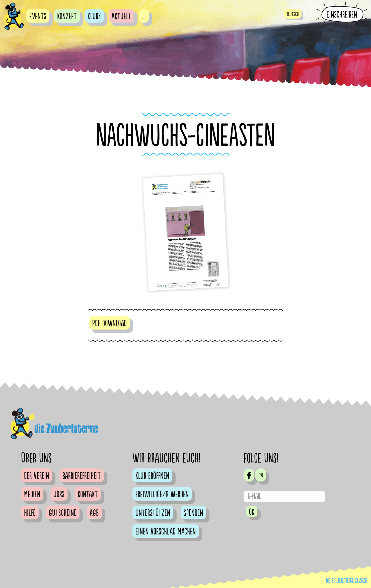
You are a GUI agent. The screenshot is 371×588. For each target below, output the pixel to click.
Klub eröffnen (152, 476)
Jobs (59, 495)
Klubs (94, 17)
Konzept (67, 17)
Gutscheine (63, 513)
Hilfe (30, 513)
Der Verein (37, 476)
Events (38, 17)
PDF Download (109, 324)
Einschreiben (342, 15)
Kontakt (88, 495)
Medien (32, 495)
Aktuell (121, 17)
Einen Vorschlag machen (166, 532)
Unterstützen (153, 513)
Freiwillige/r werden (162, 495)
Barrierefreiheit (82, 476)
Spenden (193, 513)
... (144, 17)
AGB (94, 513)
